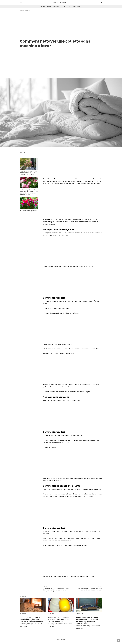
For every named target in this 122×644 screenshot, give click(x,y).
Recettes (63, 6)
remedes (49, 6)
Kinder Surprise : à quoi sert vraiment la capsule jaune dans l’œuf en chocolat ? (60, 619)
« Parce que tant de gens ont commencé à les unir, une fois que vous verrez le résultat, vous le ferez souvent (56, 590)
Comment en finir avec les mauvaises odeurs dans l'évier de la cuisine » (90, 589)
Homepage (22, 11)
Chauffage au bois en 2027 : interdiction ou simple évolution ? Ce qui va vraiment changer (32, 619)
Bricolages (56, 6)
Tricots (69, 6)
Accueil (43, 6)
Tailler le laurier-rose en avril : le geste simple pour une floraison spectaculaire (29, 173)
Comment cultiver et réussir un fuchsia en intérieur (28, 211)
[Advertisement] (61, 26)
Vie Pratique (76, 6)
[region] (61, 61)
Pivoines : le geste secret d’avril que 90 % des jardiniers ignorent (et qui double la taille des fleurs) (29, 192)
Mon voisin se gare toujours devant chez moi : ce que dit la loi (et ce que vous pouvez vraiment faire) (88, 620)
